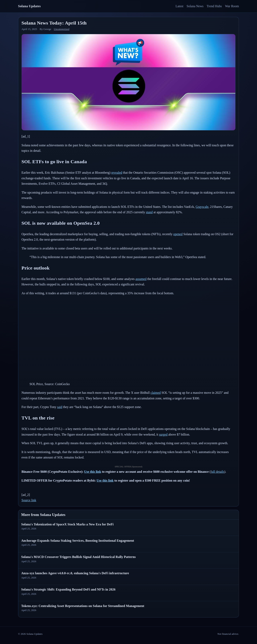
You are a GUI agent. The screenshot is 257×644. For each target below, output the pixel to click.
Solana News (195, 6)
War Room (232, 6)
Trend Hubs (214, 6)
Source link (29, 500)
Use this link (93, 472)
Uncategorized (62, 29)
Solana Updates (29, 6)
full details (217, 472)
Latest (179, 6)
